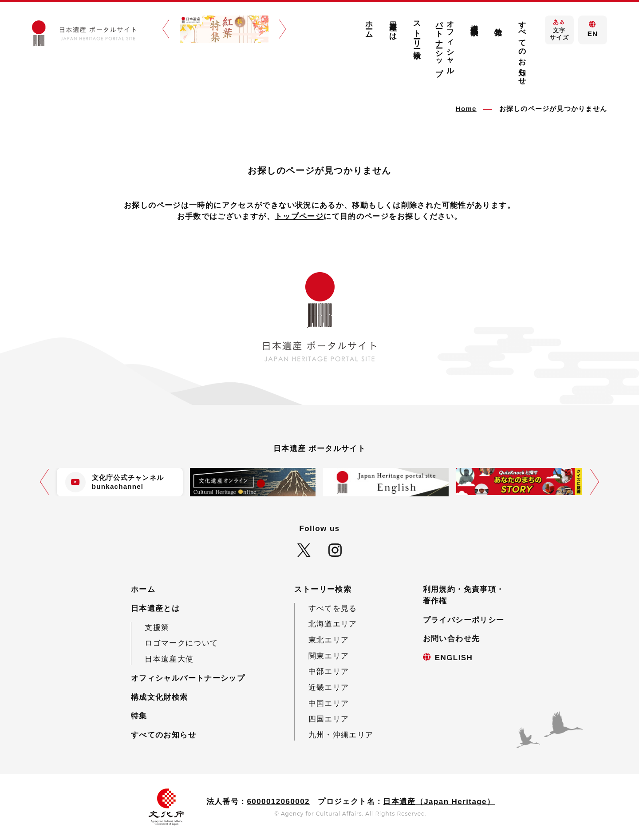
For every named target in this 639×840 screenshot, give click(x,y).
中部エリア (329, 672)
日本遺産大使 (169, 659)
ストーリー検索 (417, 31)
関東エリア (329, 656)
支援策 (157, 628)
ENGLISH (454, 658)
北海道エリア (333, 624)
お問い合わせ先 (452, 639)
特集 (498, 23)
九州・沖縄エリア (341, 735)
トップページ (299, 216)
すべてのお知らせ (522, 49)
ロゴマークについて (181, 643)
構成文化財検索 (474, 21)
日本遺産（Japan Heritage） (439, 802)
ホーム (369, 25)
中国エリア (329, 703)
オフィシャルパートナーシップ (445, 44)
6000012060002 (278, 802)
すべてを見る (333, 608)
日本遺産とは (393, 26)
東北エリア (329, 640)
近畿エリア (329, 687)
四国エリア (329, 719)
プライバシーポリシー (464, 620)
